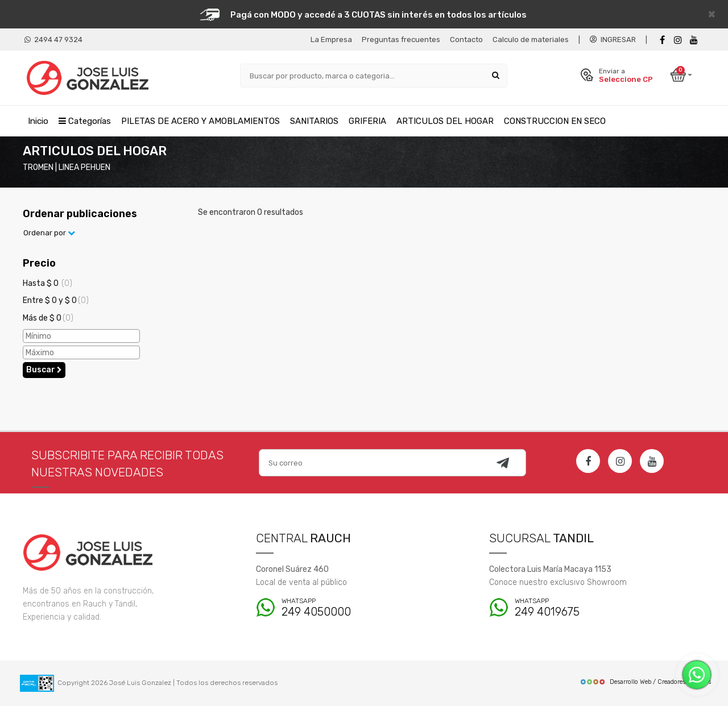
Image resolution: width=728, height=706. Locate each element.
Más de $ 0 (48, 318)
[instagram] (678, 40)
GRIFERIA (367, 121)
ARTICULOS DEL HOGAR (445, 121)
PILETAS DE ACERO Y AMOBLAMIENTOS (200, 121)
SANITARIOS (314, 121)
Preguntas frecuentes (401, 40)
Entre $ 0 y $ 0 (56, 300)
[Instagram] (620, 461)
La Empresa (331, 40)
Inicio (38, 121)
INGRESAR (613, 40)
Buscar (44, 370)
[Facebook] (662, 40)
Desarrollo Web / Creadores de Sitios (645, 682)
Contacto (466, 40)
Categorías (85, 121)
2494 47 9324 (53, 40)
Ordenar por (49, 233)
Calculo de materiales (531, 40)
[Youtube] (694, 40)
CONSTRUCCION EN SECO (555, 121)
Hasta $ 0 (47, 283)
